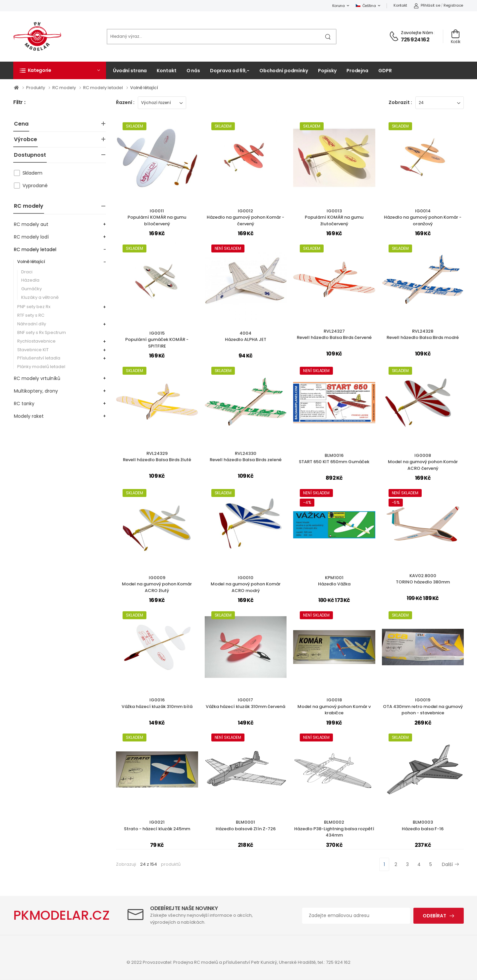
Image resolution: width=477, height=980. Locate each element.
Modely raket (29, 416)
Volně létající (31, 262)
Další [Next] (450, 864)
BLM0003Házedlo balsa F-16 (423, 825)
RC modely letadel (35, 249)
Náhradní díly (32, 324)
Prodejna (357, 71)
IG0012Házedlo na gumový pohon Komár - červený (245, 217)
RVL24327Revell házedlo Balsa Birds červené (334, 334)
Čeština (366, 6)
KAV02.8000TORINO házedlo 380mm (423, 579)
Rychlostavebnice (36, 341)
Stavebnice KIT (33, 350)
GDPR (385, 71)
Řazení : (125, 102)
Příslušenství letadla (39, 358)
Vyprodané (35, 186)
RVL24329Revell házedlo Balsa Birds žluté (157, 457)
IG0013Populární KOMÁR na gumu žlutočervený (334, 217)
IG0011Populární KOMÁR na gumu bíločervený (157, 217)
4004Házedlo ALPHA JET (246, 336)
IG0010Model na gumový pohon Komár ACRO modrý (246, 584)
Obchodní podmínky (284, 71)
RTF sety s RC (31, 315)
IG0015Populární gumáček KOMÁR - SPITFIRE (157, 340)
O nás (193, 71)
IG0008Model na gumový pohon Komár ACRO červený (423, 462)
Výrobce (26, 139)
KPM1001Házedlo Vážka (334, 581)
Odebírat (434, 916)
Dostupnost (30, 155)
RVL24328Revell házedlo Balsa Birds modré (423, 334)
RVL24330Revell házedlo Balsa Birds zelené (246, 457)
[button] (60, 70)
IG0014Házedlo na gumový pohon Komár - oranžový (423, 217)
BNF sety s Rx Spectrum (42, 332)
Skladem (32, 173)
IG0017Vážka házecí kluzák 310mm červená (245, 703)
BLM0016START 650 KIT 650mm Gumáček (334, 459)
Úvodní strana (130, 71)
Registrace (453, 5)
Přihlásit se (427, 5)
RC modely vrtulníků (37, 378)
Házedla (30, 280)
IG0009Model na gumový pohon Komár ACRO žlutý (157, 584)
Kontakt (400, 5)
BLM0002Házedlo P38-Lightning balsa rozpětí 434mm (334, 829)
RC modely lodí (31, 237)
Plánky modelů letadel (41, 367)
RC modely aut (31, 224)
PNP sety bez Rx (34, 307)
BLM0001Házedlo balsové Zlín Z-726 (246, 825)
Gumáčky (31, 289)
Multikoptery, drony (36, 391)
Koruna (339, 6)
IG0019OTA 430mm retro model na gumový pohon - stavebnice (423, 706)
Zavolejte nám (417, 33)
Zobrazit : (400, 102)
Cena (21, 124)
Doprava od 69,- (230, 71)
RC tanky (24, 404)
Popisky (327, 71)
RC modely (29, 206)
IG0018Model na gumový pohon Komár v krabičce (334, 706)
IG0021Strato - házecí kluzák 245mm (157, 825)
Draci (27, 272)
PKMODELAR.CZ (61, 915)
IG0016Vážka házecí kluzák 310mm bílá (157, 703)
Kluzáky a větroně (40, 297)
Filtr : (19, 103)
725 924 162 (415, 40)
